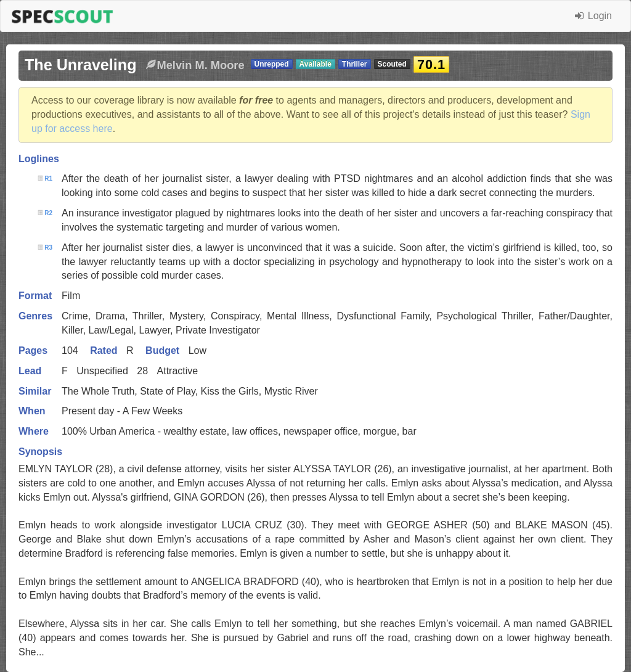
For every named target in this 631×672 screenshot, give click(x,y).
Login (593, 16)
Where (34, 431)
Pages (33, 350)
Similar (35, 391)
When (32, 411)
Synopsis (40, 452)
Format (35, 296)
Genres (35, 316)
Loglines (39, 159)
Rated (104, 350)
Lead (30, 371)
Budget (162, 350)
